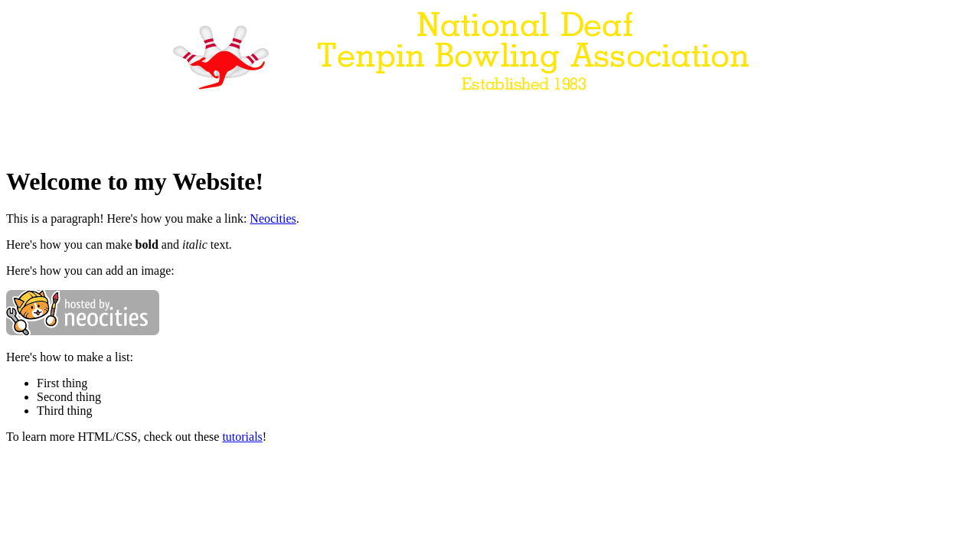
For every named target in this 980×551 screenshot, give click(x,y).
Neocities (273, 218)
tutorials (242, 437)
